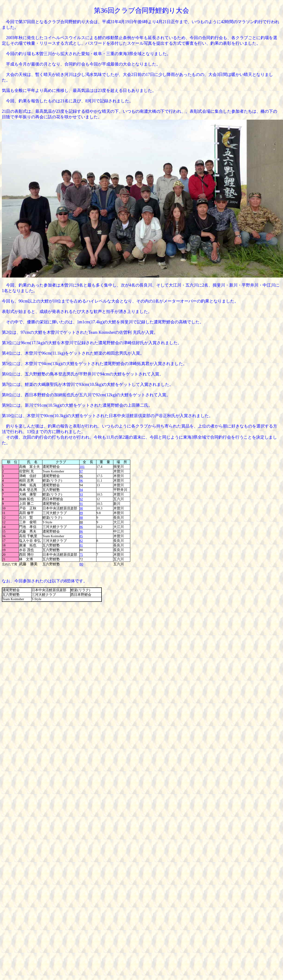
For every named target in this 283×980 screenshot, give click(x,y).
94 (81, 490)
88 (81, 518)
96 (81, 481)
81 (81, 545)
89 (81, 513)
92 (81, 499)
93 (81, 494)
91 (81, 504)
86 (81, 527)
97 (81, 471)
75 (81, 555)
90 (81, 508)
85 (81, 536)
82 (81, 541)
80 (81, 564)
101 (82, 467)
